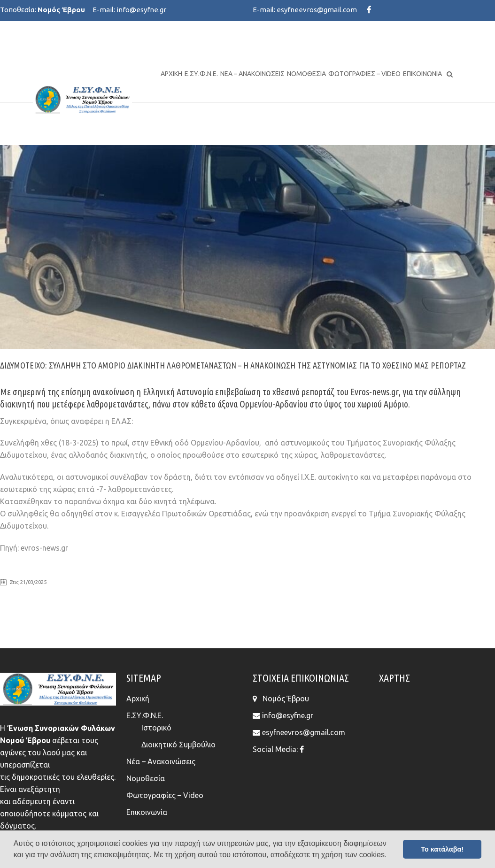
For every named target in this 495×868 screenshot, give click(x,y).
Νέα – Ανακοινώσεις (252, 74)
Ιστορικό (156, 728)
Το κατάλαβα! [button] (442, 849)
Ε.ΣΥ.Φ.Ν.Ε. (201, 74)
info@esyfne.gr (141, 10)
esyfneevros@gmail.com (317, 10)
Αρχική (171, 74)
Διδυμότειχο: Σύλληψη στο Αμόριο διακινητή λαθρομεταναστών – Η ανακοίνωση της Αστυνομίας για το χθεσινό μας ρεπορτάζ (233, 365)
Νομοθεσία (306, 74)
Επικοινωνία (422, 74)
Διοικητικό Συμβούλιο (178, 745)
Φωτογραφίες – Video (364, 74)
